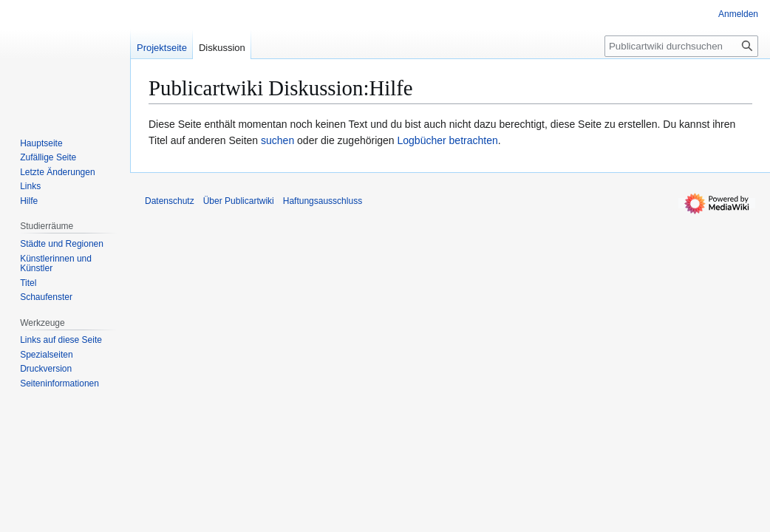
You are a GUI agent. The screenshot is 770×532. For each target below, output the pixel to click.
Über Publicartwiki (239, 201)
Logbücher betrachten (448, 140)
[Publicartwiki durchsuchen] (681, 46)
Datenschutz (170, 201)
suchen (277, 140)
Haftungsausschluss (323, 201)
